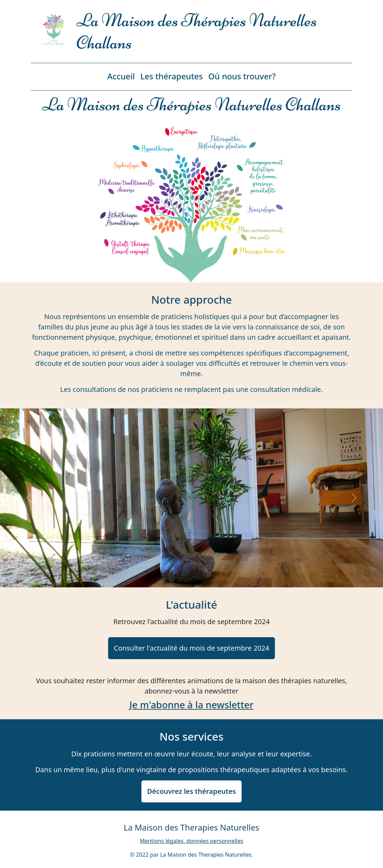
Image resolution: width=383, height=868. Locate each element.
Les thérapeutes (172, 76)
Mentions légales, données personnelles (191, 841)
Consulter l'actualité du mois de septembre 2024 (192, 648)
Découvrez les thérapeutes (192, 791)
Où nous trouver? (242, 76)
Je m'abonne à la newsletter (191, 705)
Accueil (121, 76)
